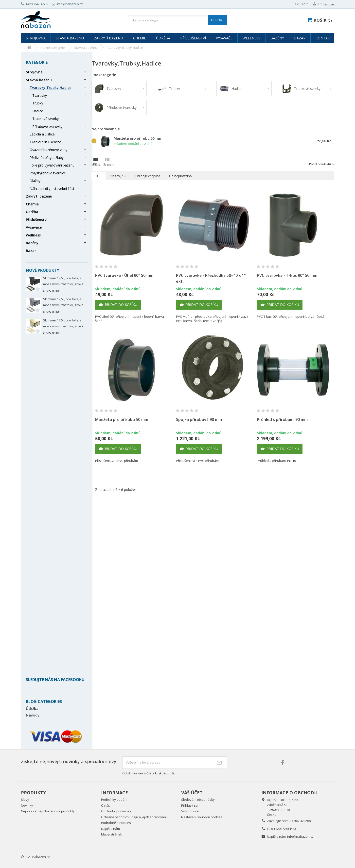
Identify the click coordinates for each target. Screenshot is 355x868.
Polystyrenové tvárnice (48, 173)
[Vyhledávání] (177, 20)
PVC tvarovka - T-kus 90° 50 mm (287, 275)
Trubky (38, 103)
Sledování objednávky (198, 800)
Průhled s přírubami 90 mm (282, 419)
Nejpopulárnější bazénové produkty (48, 811)
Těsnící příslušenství (45, 142)
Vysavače (224, 38)
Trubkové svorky (45, 119)
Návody (33, 715)
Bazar (300, 38)
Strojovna (36, 38)
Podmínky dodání (114, 800)
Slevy (25, 800)
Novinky (27, 805)
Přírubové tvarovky (47, 126)
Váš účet (192, 793)
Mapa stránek (112, 834)
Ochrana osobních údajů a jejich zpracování (134, 817)
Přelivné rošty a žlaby (47, 158)
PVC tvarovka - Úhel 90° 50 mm (124, 275)
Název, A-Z (118, 176)
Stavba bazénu (70, 38)
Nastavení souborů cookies (202, 817)
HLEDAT (218, 20)
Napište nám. (111, 829)
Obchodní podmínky (116, 811)
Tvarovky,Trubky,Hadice (50, 88)
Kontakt (324, 38)
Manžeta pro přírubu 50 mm (138, 138)
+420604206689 (301, 821)
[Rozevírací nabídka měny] (302, 4)
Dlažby (35, 181)
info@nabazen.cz (300, 836)
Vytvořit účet (190, 811)
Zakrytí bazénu (108, 38)
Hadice (38, 111)
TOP (98, 176)
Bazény (277, 38)
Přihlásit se (189, 805)
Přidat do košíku (118, 305)
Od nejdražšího (180, 176)
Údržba (163, 38)
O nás (106, 805)
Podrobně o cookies (116, 823)
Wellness (251, 38)
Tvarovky (40, 95)
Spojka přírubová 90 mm (199, 419)
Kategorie (37, 62)
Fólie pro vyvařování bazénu (52, 165)
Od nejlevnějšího (148, 176)
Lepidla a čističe (42, 134)
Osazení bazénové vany (48, 150)
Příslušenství (193, 38)
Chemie (140, 38)
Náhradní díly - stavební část (52, 189)
